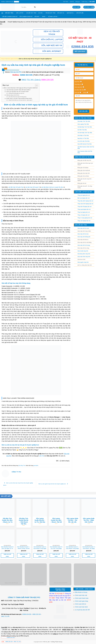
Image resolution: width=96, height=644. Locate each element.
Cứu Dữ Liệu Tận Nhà (84, 141)
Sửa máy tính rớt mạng (84, 245)
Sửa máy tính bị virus (83, 228)
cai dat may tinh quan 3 (32, 187)
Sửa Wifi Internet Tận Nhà (85, 144)
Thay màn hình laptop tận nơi (85, 204)
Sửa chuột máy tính (83, 251)
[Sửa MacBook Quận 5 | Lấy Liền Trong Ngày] (56, 537)
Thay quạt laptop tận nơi (84, 209)
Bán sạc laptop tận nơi (84, 198)
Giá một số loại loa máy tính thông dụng (18, 97)
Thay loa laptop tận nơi (84, 212)
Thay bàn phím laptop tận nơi (85, 201)
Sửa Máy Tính (10, 13)
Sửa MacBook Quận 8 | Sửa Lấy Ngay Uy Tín (7, 548)
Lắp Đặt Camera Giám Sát (10, 17)
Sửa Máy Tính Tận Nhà (84, 121)
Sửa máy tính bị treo (83, 234)
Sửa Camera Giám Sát (26, 17)
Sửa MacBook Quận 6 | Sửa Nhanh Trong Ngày (40, 548)
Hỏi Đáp (37, 17)
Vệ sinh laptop (53, 17)
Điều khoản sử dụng (81, 592)
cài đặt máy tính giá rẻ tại (16, 187)
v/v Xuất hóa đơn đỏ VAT (82, 610)
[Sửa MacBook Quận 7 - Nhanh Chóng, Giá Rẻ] (24, 537)
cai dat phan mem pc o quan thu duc (52, 187)
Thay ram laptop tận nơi (84, 221)
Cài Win (41, 13)
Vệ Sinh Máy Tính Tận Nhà (85, 133)
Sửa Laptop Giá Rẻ (13, 59)
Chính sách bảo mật (81, 595)
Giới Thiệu (66, 2)
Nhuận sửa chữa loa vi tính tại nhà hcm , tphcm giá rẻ (21, 100)
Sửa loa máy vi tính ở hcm (13, 95)
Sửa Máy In (61, 13)
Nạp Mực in (15, 630)
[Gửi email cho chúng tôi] (92, 2)
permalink (36, 465)
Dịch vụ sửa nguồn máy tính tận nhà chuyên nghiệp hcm (54, 484)
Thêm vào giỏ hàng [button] (7, 555)
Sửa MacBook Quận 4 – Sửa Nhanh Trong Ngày (72, 548)
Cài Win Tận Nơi (80, 627)
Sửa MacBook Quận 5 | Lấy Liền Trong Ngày (56, 548)
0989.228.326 (37, 614)
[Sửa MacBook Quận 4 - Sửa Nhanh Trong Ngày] (72, 537)
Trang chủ (4, 59)
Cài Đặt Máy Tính (31, 13)
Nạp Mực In (71, 13)
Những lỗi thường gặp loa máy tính (17, 93)
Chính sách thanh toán (82, 598)
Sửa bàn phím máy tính (84, 254)
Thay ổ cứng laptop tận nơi (85, 218)
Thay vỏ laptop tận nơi (84, 215)
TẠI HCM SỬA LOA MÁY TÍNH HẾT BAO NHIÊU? (19, 90)
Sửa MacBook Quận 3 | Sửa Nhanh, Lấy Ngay (89, 548)
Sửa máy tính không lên (84, 237)
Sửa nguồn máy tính (83, 262)
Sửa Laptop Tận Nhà (83, 124)
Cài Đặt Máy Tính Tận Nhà (85, 127)
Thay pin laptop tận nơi (84, 195)
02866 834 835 (26, 75)
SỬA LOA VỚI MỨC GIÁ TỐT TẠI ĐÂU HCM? (18, 92)
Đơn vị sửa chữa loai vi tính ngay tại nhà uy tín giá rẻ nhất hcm (21, 88)
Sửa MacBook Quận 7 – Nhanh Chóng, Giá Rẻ (24, 548)
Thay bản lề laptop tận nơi (85, 207)
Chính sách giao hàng (82, 601)
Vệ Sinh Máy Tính (50, 13)
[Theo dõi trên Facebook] (89, 2)
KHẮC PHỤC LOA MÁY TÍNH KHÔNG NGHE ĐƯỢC (19, 99)
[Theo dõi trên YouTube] (94, 2)
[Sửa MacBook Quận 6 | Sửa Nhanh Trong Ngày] (40, 537)
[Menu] (2, 13)
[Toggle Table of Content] (36, 85)
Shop (44, 17)
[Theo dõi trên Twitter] (91, 2)
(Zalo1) (38, 80)
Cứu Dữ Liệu (80, 13)
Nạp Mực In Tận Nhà (83, 138)
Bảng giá (78, 2)
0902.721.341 (28, 80)
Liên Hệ (72, 2)
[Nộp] (35, 7)
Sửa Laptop (20, 13)
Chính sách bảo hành (81, 607)
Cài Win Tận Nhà (82, 130)
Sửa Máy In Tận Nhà (83, 135)
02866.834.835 (27, 614)
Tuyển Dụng (84, 2)
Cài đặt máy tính (68, 627)
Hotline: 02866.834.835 (10, 2)
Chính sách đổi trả (81, 604)
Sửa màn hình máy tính (84, 257)
